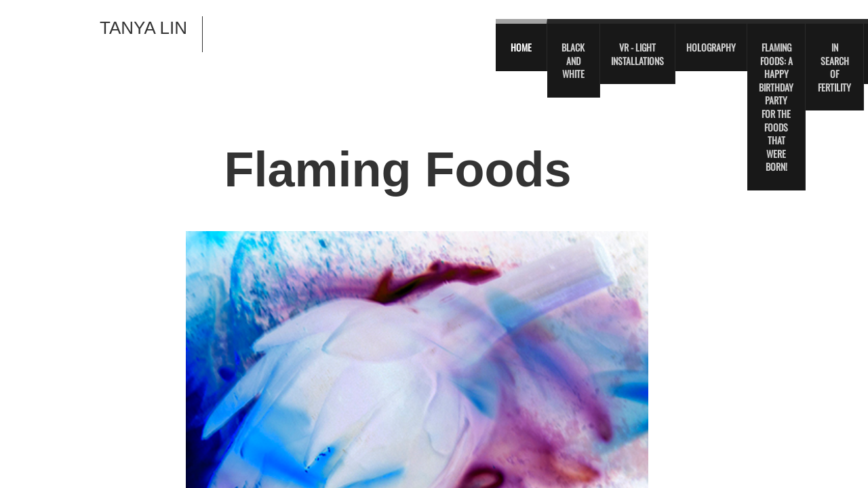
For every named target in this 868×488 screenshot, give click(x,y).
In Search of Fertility (834, 67)
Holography (711, 47)
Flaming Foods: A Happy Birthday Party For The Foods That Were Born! (776, 107)
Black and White (573, 60)
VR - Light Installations (637, 54)
